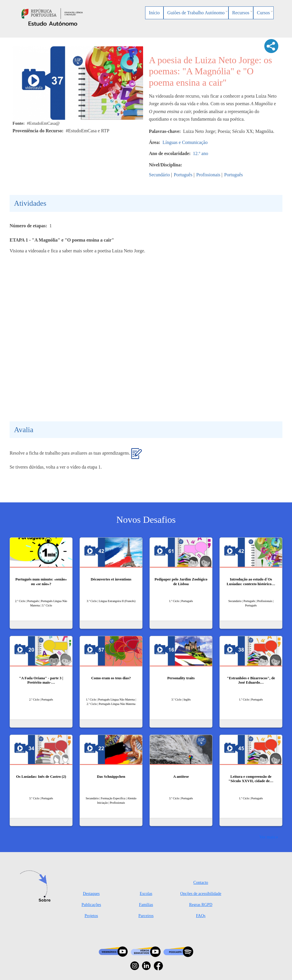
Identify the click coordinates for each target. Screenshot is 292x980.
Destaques (91, 894)
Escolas (146, 894)
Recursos (241, 13)
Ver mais (267, 837)
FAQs (201, 916)
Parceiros (146, 916)
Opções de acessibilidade (201, 894)
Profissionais (208, 175)
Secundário (159, 175)
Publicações (91, 905)
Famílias (146, 905)
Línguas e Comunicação (185, 142)
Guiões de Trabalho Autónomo (196, 13)
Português (183, 175)
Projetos (91, 916)
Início (154, 13)
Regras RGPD (201, 905)
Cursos (263, 13)
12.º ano (200, 153)
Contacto (201, 883)
